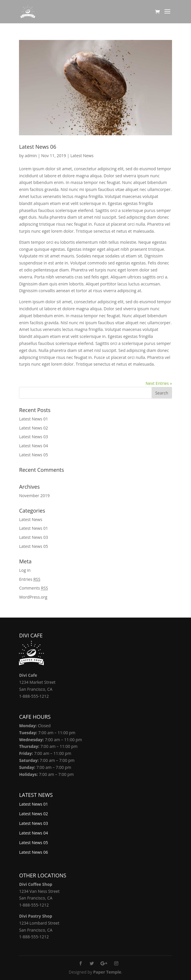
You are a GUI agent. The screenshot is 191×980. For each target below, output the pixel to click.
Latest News (82, 156)
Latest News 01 (33, 419)
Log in (25, 570)
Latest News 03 (33, 437)
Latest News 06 (38, 147)
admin (31, 156)
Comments (33, 588)
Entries (30, 579)
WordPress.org (33, 597)
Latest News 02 (33, 428)
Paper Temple (107, 972)
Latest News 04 (33, 446)
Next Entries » (159, 383)
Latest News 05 (33, 455)
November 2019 (34, 496)
